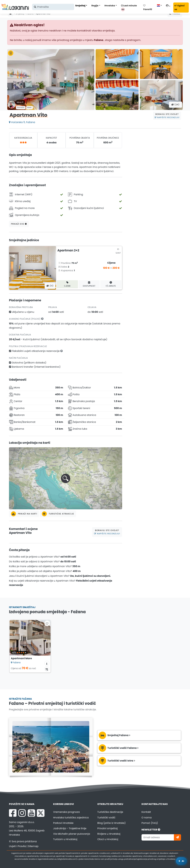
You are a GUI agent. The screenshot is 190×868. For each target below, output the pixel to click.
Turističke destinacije (110, 812)
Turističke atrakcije (58, 514)
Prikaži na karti (24, 514)
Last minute (129, 8)
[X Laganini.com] (41, 813)
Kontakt (146, 812)
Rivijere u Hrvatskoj (109, 834)
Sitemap (33, 846)
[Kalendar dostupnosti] (47, 669)
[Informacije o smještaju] (47, 663)
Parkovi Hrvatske (63, 823)
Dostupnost (89, 284)
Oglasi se (180, 7)
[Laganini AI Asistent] (181, 861)
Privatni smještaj (107, 828)
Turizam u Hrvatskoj (65, 839)
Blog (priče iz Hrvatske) (112, 823)
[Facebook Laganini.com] (13, 813)
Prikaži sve (19, 224)
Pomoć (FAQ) (150, 823)
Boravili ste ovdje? (167, 116)
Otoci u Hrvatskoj (108, 839)
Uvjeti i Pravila (18, 846)
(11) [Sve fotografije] (50, 286)
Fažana (99, 40)
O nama (147, 818)
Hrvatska (110, 6)
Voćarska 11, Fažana (22, 122)
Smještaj (80, 6)
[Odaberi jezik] (160, 5)
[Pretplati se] (177, 837)
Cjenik (67, 284)
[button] (66, 478)
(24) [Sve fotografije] (176, 105)
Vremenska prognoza (66, 812)
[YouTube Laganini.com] (31, 813)
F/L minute (111, 284)
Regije (95, 6)
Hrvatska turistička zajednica (71, 818)
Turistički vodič (106, 818)
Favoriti (148, 8)
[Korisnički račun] (169, 6)
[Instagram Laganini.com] (22, 813)
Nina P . (20, 102)
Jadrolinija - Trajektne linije (70, 828)
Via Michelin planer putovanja (72, 834)
